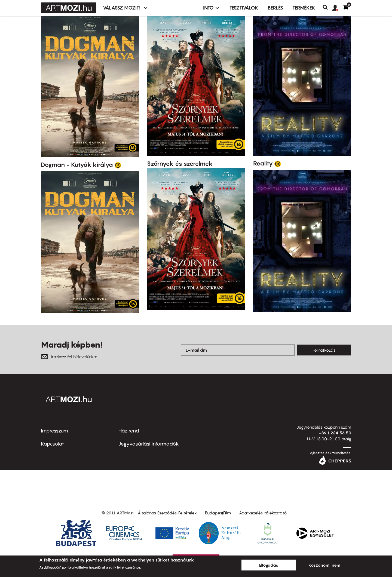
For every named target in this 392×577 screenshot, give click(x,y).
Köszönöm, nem (324, 565)
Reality (263, 163)
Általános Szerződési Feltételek (167, 513)
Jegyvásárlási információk (149, 444)
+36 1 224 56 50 (335, 433)
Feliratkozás (324, 350)
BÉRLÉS (275, 8)
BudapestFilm (218, 513)
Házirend (129, 431)
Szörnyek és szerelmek (180, 164)
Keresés (327, 7)
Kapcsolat (52, 444)
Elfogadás (269, 565)
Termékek (304, 8)
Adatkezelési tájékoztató (263, 513)
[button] (338, 8)
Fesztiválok (244, 8)
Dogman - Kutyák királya (77, 165)
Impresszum (54, 431)
